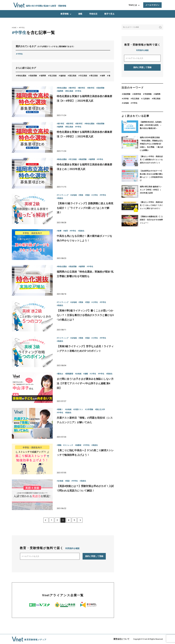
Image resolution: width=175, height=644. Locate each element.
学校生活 (93, 14)
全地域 (126, 103)
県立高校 (94, 76)
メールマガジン (152, 5)
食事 (103, 76)
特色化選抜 (22, 76)
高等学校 (137, 94)
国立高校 (73, 76)
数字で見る (109, 14)
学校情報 (148, 94)
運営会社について (121, 639)
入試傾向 (146, 99)
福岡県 (43, 76)
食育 (110, 76)
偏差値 (63, 76)
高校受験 (33, 76)
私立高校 (53, 76)
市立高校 (83, 76)
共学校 (126, 99)
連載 (80, 14)
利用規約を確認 (72, 548)
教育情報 (65, 14)
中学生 (20, 54)
